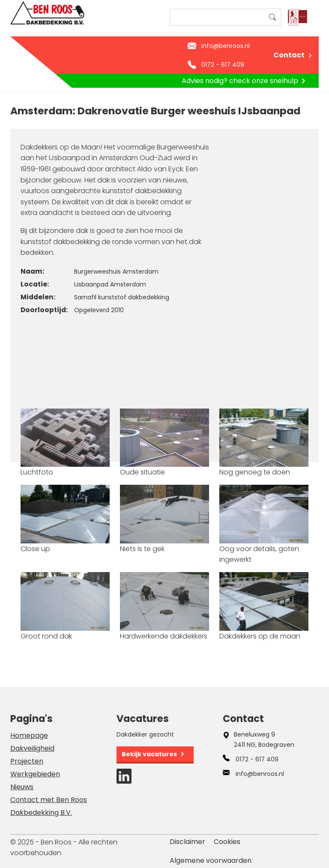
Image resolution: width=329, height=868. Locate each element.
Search (272, 17)
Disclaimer (187, 842)
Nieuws (22, 787)
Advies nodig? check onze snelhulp (245, 81)
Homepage (29, 735)
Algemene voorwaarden (211, 861)
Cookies (227, 842)
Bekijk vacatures (149, 754)
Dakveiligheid (32, 748)
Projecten (27, 761)
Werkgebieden (35, 774)
